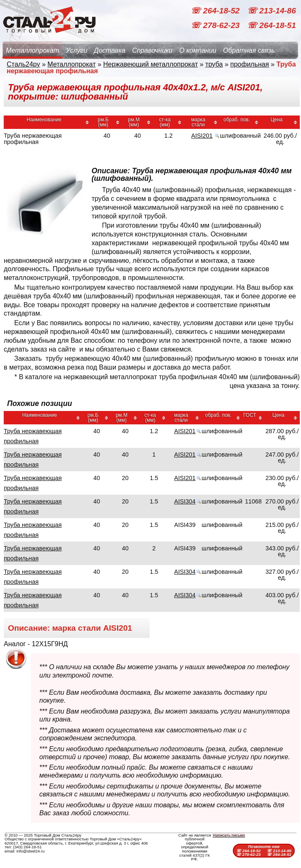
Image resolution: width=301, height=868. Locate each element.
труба (214, 64)
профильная (250, 64)
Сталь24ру (23, 64)
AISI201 (202, 136)
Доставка (110, 50)
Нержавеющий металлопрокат (151, 64)
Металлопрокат (32, 50)
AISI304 (185, 501)
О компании (198, 50)
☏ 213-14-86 (272, 11)
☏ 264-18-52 (216, 11)
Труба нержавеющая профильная (33, 436)
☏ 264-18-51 (272, 25)
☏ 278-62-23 (216, 25)
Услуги (77, 50)
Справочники (152, 50)
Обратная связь (249, 50)
